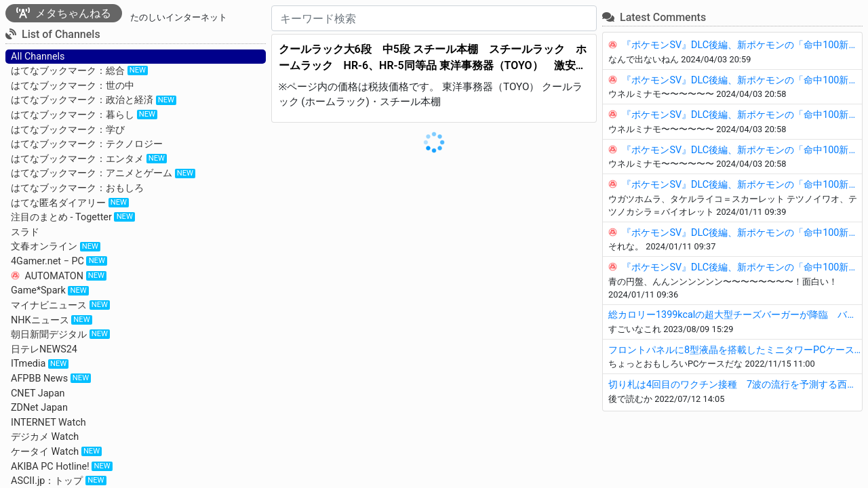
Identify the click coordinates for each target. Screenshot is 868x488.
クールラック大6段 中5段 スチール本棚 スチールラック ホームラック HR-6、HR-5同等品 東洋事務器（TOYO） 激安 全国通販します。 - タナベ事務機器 (433, 58)
